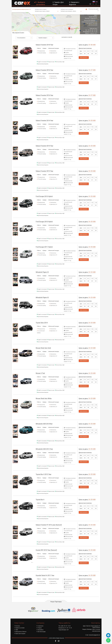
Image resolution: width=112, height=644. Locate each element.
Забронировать (84, 57)
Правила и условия (20, 628)
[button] (24, 38)
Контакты (18, 626)
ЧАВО (17, 630)
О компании (40, 626)
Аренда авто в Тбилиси (21, 632)
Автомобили (40, 630)
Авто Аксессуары (42, 632)
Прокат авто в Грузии (20, 634)
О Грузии (40, 628)
